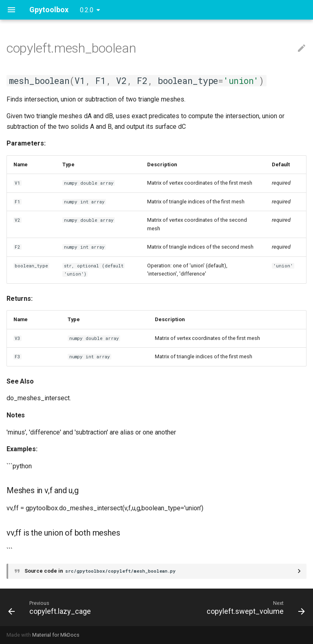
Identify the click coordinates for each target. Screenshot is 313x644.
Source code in (101, 571)
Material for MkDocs (56, 635)
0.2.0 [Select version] (87, 10)
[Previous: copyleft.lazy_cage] (51, 607)
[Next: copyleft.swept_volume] (255, 607)
